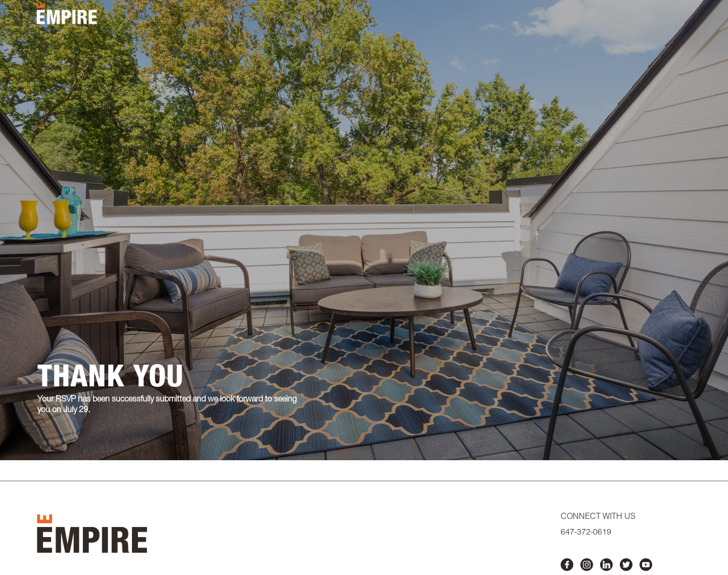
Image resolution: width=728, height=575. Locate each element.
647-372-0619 (586, 533)
